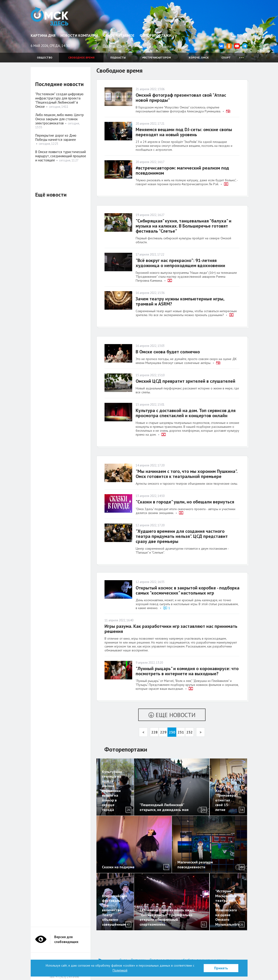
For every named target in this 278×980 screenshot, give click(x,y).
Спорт (226, 57)
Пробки (145, 46)
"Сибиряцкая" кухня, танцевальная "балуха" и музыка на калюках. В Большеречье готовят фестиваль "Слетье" (184, 226)
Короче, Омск (199, 57)
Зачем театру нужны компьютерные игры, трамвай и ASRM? (180, 301)
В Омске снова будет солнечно (168, 352)
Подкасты (118, 57)
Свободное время (81, 57)
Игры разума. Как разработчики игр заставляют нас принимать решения (171, 629)
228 (154, 732)
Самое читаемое (119, 35)
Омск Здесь (50, 17)
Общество (45, 57)
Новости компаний (79, 35)
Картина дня (43, 35)
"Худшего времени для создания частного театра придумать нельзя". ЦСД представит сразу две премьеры (182, 536)
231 (181, 732)
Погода (109, 46)
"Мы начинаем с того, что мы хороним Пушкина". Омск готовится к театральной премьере (187, 474)
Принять (221, 968)
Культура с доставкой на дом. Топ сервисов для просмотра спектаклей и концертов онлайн (186, 413)
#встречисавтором (157, 57)
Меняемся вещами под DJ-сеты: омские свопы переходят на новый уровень (184, 132)
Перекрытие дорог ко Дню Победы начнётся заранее (56, 137)
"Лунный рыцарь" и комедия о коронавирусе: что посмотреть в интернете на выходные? (187, 671)
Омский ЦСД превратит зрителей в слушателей (185, 381)
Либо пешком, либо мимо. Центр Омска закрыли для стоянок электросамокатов (60, 119)
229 (163, 732)
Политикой (120, 970)
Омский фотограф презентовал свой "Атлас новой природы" (181, 98)
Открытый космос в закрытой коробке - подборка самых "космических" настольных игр (188, 590)
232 (190, 732)
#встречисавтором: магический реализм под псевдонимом (182, 170)
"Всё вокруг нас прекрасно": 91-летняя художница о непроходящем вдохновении (180, 263)
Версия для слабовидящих (66, 939)
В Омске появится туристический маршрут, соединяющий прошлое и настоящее (61, 156)
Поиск (239, 35)
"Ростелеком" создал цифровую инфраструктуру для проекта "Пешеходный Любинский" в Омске (59, 100)
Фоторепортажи (155, 35)
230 (172, 732)
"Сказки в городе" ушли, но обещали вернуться (185, 502)
